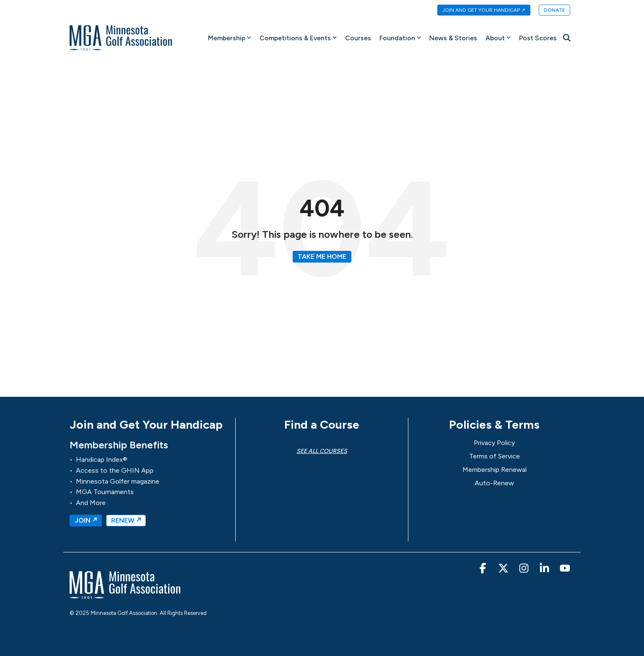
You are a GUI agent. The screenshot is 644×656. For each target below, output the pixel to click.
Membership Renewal (495, 470)
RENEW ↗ (126, 520)
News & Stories (453, 38)
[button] (484, 570)
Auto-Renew (494, 483)
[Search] (567, 38)
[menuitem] (480, 10)
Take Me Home (322, 256)
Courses (358, 38)
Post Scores (538, 38)
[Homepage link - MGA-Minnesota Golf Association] (125, 595)
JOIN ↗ (86, 520)
